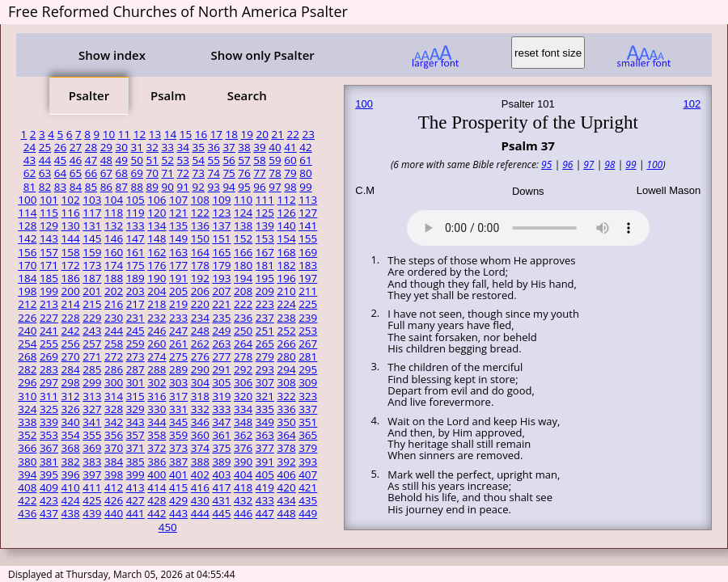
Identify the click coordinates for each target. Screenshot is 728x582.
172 (71, 265)
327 (92, 409)
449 (308, 513)
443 (178, 513)
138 (243, 226)
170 (27, 265)
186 (71, 278)
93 (213, 187)
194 (243, 278)
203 (135, 291)
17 (216, 134)
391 (265, 462)
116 (71, 213)
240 (27, 331)
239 (308, 318)
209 (265, 291)
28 (91, 147)
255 (49, 344)
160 (114, 252)
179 (221, 265)
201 (92, 291)
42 (305, 147)
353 (49, 435)
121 (178, 213)
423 (49, 500)
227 (49, 318)
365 (308, 435)
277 (221, 356)
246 (157, 331)
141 (308, 226)
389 (221, 462)
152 (243, 238)
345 (178, 422)
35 (198, 147)
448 (286, 513)
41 (290, 147)
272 (114, 356)
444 (200, 513)
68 (122, 173)
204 (157, 291)
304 (200, 382)
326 (71, 409)
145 (92, 238)
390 (243, 462)
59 (275, 160)
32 (152, 147)
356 (114, 435)
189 (135, 278)
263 (221, 344)
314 (114, 396)
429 (178, 500)
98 (290, 187)
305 (221, 382)
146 (114, 238)
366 (27, 448)
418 (243, 487)
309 (308, 382)
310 (27, 396)
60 (290, 160)
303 (178, 382)
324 (27, 409)
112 (286, 200)
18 (232, 134)
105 (135, 200)
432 (243, 500)
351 (308, 422)
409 (49, 487)
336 (286, 409)
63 (45, 173)
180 (243, 265)
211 (308, 291)
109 (221, 200)
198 (27, 291)
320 (243, 396)
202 (114, 291)
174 (114, 265)
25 (45, 147)
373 (178, 448)
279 (265, 356)
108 (200, 200)
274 (157, 356)
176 (157, 265)
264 (243, 344)
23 (308, 134)
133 (135, 226)
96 (259, 187)
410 (71, 487)
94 (229, 187)
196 (286, 278)
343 (135, 422)
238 (286, 318)
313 (92, 396)
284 (71, 369)
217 (135, 304)
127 (308, 213)
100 (27, 200)
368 (71, 448)
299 (92, 382)
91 (182, 187)
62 (30, 173)
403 (221, 474)
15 (186, 134)
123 (221, 213)
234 (200, 318)
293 (265, 369)
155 (308, 238)
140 (286, 226)
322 (286, 396)
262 (200, 344)
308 (286, 382)
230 (114, 318)
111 (265, 200)
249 (221, 331)
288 (157, 369)
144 (71, 238)
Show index (112, 55)
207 (221, 291)
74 (213, 173)
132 (114, 226)
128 (27, 226)
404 (243, 474)
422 (27, 500)
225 (308, 304)
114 (27, 213)
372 (157, 448)
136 (200, 226)
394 (27, 474)
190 (157, 278)
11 (124, 134)
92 (198, 187)
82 (45, 187)
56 (229, 160)
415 (178, 487)
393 (308, 462)
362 (243, 435)
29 (106, 147)
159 (92, 252)
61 (305, 160)
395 (49, 474)
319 (221, 396)
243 (92, 331)
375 (221, 448)
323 (308, 396)
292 (243, 369)
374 (200, 448)
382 (71, 462)
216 (114, 304)
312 (71, 396)
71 (168, 173)
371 (135, 448)
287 (135, 369)
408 (27, 487)
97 (275, 187)
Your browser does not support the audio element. (528, 226)
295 (308, 369)
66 (91, 173)
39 (259, 147)
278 (243, 356)
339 (49, 422)
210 (286, 291)
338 (27, 422)
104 (114, 200)
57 (244, 160)
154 (286, 238)
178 (200, 265)
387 (178, 462)
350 (286, 422)
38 (244, 147)
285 (92, 369)
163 (178, 252)
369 (92, 448)
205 (178, 291)
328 (114, 409)
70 (152, 173)
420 (286, 487)
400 (157, 474)
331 (178, 409)
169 (308, 252)
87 (122, 187)
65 (76, 173)
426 (114, 500)
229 (92, 318)
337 (308, 409)
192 (200, 278)
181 (265, 265)
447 (265, 513)
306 (243, 382)
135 (178, 226)
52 (168, 160)
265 (265, 344)
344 (157, 422)
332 (200, 409)
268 (27, 356)
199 (49, 291)
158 (71, 252)
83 (60, 187)
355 (92, 435)
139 (265, 226)
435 (308, 500)
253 (308, 331)
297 (49, 382)
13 (155, 134)
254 (27, 344)
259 (135, 344)
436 (27, 513)
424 (71, 500)
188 (114, 278)
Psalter (89, 95)
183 (308, 265)
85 (91, 187)
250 (243, 331)
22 (292, 134)
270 (71, 356)
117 (92, 213)
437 (49, 513)
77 (259, 173)
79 (290, 173)
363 (265, 435)
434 (286, 500)
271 (92, 356)
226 (27, 318)
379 (308, 448)
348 (243, 422)
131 (92, 226)
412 (114, 487)
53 (182, 160)
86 (106, 187)
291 (221, 369)
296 (27, 382)
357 (135, 435)
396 (71, 474)
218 (157, 304)
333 (221, 409)
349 (265, 422)
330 (157, 409)
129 (49, 226)
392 (286, 462)
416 (200, 487)
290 (200, 369)
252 (286, 331)
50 (137, 160)
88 (137, 187)
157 (49, 252)
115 (49, 213)
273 (135, 356)
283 (49, 369)
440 (114, 513)
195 (265, 278)
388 (200, 462)
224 (286, 304)
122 (200, 213)
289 (178, 369)
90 (168, 187)
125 (265, 213)
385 (135, 462)
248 (200, 331)
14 (170, 134)
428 (157, 500)
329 (135, 409)
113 (308, 200)
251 (265, 331)
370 (114, 448)
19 (247, 134)
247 (178, 331)
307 (265, 382)
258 (114, 344)
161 (135, 252)
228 (71, 318)
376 (243, 448)
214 (71, 304)
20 (262, 134)
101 (49, 200)
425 (92, 500)
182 (286, 265)
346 (200, 422)
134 (157, 226)
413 (135, 487)
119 (135, 213)
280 (286, 356)
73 (198, 173)
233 (178, 318)
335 (265, 409)
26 (60, 147)
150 (200, 238)
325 (49, 409)
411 (92, 487)
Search (247, 95)
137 (221, 226)
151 (221, 238)
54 (198, 160)
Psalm (168, 95)
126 (286, 213)
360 (200, 435)
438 (71, 513)
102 (71, 200)
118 (114, 213)
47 (91, 160)
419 (265, 487)
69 (137, 173)
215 (92, 304)
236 (243, 318)
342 (114, 422)
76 (244, 173)
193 (221, 278)
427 (135, 500)
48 (106, 160)
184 (27, 278)
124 (243, 213)
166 (243, 252)
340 (71, 422)
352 (27, 435)
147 (135, 238)
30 (122, 147)
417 (221, 487)
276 (200, 356)
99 (305, 187)
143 (49, 238)
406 (286, 474)
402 (200, 474)
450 (168, 527)
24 (30, 147)
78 (275, 173)
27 (76, 147)
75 (229, 173)
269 (49, 356)
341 (92, 422)
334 (243, 409)
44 (45, 160)
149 (178, 238)
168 (286, 252)
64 (60, 173)
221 (221, 304)
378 (286, 448)
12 (140, 134)
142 (27, 238)
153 (265, 238)
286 (114, 369)
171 (49, 265)
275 (178, 356)
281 (308, 356)
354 (71, 435)
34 (182, 147)
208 (243, 291)
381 (49, 462)
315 (135, 396)
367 (49, 448)
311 (49, 396)
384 (114, 462)
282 (27, 369)
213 (49, 304)
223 (265, 304)
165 (221, 252)
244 (114, 331)
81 (30, 187)
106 (157, 200)
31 (137, 147)
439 (92, 513)
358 (157, 435)
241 (49, 331)
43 (30, 160)
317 (178, 396)
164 (200, 252)
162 (157, 252)
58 (259, 160)
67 (106, 173)
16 (201, 134)
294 (286, 369)
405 (265, 474)
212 (27, 304)
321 (265, 396)
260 (157, 344)
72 (182, 173)
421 (308, 487)
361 (221, 435)
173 (92, 265)
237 (265, 318)
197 (308, 278)
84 (76, 187)
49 (122, 160)
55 (213, 160)
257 (92, 344)
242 (71, 331)
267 (308, 344)
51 (152, 160)
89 (152, 187)
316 (157, 396)
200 (71, 291)
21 (278, 134)
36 (213, 147)
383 (92, 462)
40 (275, 147)
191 (178, 278)
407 (308, 474)
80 (305, 173)
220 (200, 304)
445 (221, 513)
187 (92, 278)
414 (157, 487)
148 (157, 238)
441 (135, 513)
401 (178, 474)
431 (221, 500)
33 (168, 147)
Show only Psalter (262, 55)
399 (135, 474)
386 (157, 462)
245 (135, 331)
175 (135, 265)
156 (27, 252)
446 (243, 513)
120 (157, 213)
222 (243, 304)
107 (178, 200)
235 (221, 318)
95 (244, 187)
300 (114, 382)
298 (71, 382)
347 (221, 422)
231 (135, 318)
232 (157, 318)
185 (49, 278)
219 (178, 304)
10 (109, 134)
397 (92, 474)
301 (135, 382)
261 (178, 344)
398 (114, 474)
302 (157, 382)
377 (265, 448)
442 (157, 513)
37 (229, 147)
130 (71, 226)
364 (286, 435)
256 (71, 344)
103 (92, 200)
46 (76, 160)
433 (265, 500)
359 (178, 435)
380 (27, 462)
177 (178, 265)
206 (200, 291)
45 (60, 160)
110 (243, 200)
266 (286, 344)
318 (200, 396)
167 (265, 252)
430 (200, 500)
